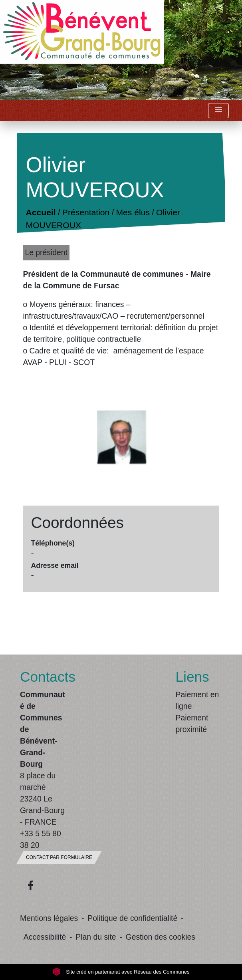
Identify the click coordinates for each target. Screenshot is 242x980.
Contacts (43, 677)
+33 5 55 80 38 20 (41, 839)
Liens (192, 677)
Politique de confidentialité (132, 918)
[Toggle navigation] (218, 111)
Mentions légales (49, 918)
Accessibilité (45, 937)
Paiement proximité (192, 723)
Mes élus (133, 213)
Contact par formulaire (59, 857)
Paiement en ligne (197, 700)
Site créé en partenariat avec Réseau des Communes (121, 972)
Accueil (41, 213)
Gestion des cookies (161, 937)
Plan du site (96, 937)
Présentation (86, 213)
